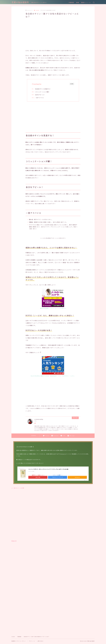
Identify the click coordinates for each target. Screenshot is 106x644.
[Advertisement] (53, 32)
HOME (13, 637)
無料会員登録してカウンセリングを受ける (53, 308)
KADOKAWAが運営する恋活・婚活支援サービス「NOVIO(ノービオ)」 (53, 376)
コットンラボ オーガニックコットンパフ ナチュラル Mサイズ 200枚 (48, 469)
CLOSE (72, 84)
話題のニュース (86, 3)
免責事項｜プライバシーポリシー (19, 641)
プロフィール (32, 641)
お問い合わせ (40, 641)
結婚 (78, 3)
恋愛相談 (71, 3)
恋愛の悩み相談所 (20, 2)
